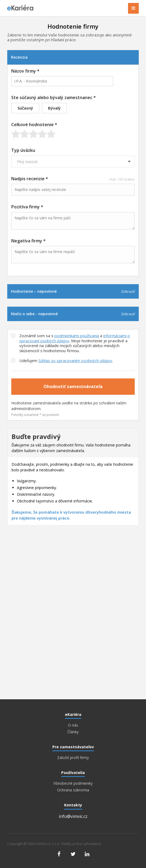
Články (73, 732)
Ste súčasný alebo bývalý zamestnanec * (54, 97)
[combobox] (62, 81)
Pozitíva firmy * (27, 207)
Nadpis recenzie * (73, 179)
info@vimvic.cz (73, 816)
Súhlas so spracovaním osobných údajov (75, 360)
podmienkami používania (77, 336)
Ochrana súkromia (73, 790)
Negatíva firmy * (28, 241)
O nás (73, 725)
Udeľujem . (66, 361)
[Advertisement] (73, 571)
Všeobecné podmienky (73, 783)
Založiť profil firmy (73, 758)
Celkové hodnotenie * (34, 125)
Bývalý (54, 108)
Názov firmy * (25, 71)
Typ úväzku (23, 150)
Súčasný (25, 108)
